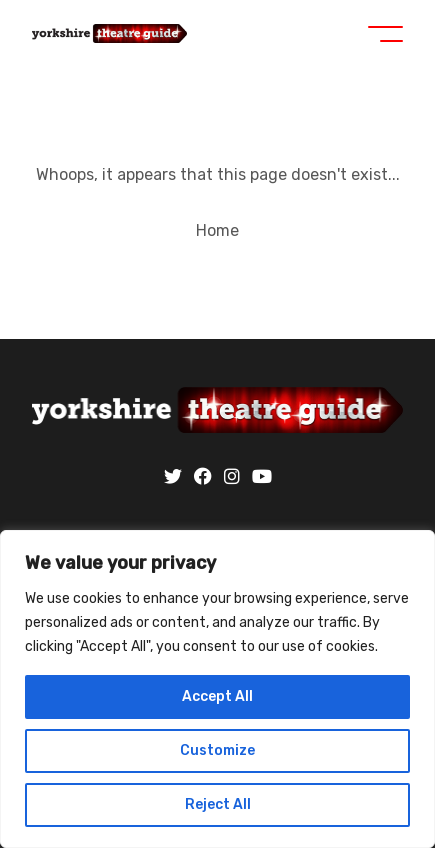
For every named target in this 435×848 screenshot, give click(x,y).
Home (217, 230)
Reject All (218, 804)
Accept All (217, 696)
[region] (217, 689)
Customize (217, 750)
